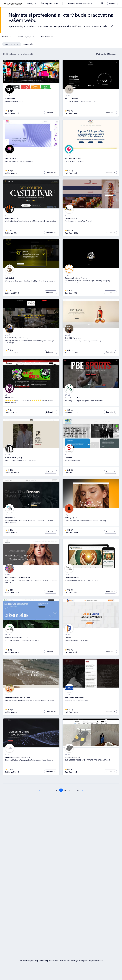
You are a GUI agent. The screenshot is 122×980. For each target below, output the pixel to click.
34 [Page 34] (65, 790)
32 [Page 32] (57, 790)
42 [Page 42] (78, 790)
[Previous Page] (40, 790)
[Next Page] (82, 790)
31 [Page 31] (52, 790)
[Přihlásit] (112, 4)
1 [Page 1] (44, 790)
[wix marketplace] (13, 4)
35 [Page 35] (70, 790)
